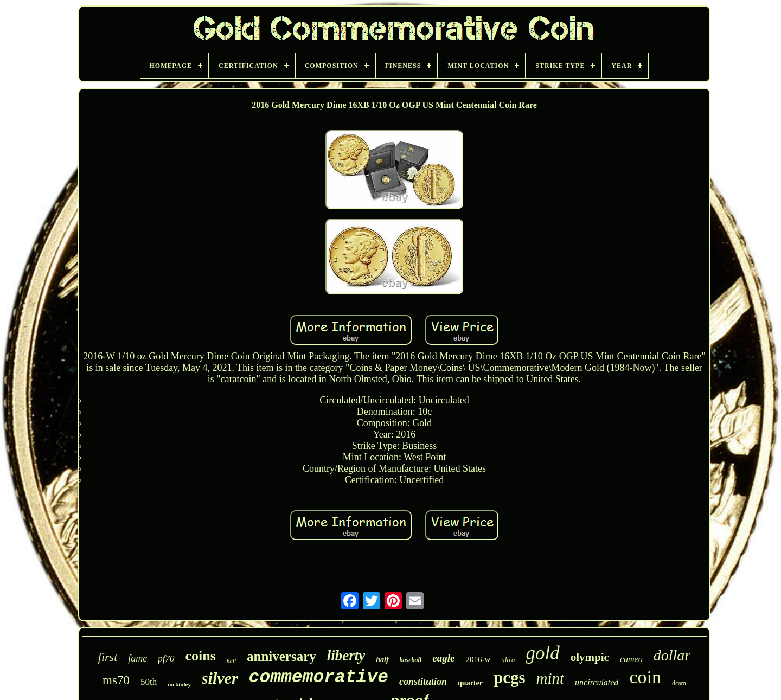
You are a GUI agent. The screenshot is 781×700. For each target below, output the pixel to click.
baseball (411, 660)
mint (550, 678)
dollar (672, 655)
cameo (631, 659)
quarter (470, 683)
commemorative (319, 677)
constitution (423, 682)
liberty (346, 656)
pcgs (510, 677)
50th (149, 682)
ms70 (116, 680)
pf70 (166, 659)
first (108, 657)
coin (645, 677)
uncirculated (597, 682)
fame (137, 658)
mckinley (179, 684)
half (382, 660)
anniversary (281, 656)
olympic (590, 657)
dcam (679, 683)
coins (201, 656)
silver (220, 678)
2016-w (478, 659)
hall (231, 661)
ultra (508, 660)
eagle (443, 658)
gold (543, 653)
